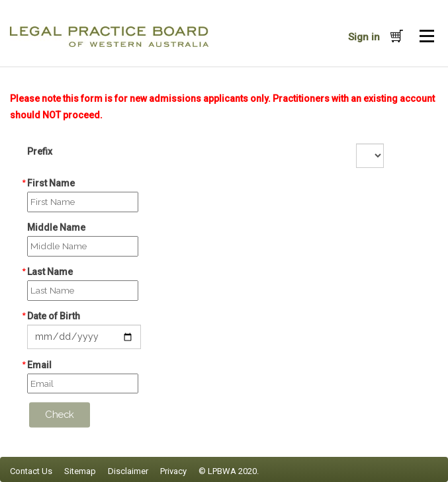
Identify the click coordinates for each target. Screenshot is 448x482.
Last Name (50, 272)
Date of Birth (54, 316)
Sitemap (80, 471)
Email (39, 365)
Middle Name (56, 227)
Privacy (173, 471)
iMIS (109, 36)
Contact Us (31, 471)
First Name (51, 183)
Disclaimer (128, 471)
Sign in (364, 37)
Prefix (40, 151)
